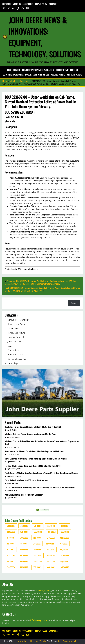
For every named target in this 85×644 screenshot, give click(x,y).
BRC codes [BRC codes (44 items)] (11, 532)
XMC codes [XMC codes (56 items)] (51, 567)
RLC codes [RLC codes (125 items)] (24, 555)
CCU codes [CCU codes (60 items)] (38, 532)
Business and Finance (17, 324)
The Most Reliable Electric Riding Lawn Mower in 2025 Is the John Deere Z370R (33, 466)
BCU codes (22, 269)
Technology (13, 363)
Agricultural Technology (18, 320)
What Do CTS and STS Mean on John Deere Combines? (24, 495)
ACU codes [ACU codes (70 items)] (11, 526)
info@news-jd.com (38, 620)
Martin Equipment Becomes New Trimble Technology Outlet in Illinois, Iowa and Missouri (36, 459)
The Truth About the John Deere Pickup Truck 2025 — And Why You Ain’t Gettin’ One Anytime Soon (40, 488)
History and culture (16, 333)
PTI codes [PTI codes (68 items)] (37, 550)
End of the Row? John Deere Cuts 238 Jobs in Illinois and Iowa (26, 480)
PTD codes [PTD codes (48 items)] (64, 544)
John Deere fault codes (20, 81)
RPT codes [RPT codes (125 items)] (38, 555)
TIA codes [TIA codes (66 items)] (51, 561)
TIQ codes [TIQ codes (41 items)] (64, 561)
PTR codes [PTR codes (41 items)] (11, 555)
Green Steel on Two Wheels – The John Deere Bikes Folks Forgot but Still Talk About (34, 451)
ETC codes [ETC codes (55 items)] (51, 538)
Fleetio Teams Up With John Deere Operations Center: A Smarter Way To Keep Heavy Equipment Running (41, 473)
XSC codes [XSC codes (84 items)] (65, 567)
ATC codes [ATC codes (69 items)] (38, 526)
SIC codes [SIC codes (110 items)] (11, 561)
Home (9, 70)
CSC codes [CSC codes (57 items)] (65, 532)
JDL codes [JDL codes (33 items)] (24, 544)
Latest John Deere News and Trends (30, 641)
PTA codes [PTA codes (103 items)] (50, 544)
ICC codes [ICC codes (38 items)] (11, 544)
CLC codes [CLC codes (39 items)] (52, 532)
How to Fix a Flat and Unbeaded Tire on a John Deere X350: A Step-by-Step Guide (33, 427)
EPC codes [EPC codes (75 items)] (37, 538)
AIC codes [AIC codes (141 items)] (24, 526)
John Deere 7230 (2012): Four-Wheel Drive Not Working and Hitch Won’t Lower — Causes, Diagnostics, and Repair (42, 443)
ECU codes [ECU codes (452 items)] (24, 538)
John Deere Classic (16, 342)
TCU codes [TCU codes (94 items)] (38, 561)
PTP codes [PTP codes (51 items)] (51, 550)
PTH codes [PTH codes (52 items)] (24, 550)
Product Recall (14, 350)
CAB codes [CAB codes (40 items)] (24, 532)
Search (74, 303)
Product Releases (15, 355)
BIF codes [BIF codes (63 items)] (64, 526)
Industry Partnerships (17, 337)
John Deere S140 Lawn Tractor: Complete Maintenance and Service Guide (30, 434)
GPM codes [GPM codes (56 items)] (65, 538)
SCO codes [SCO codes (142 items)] (65, 555)
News (10, 346)
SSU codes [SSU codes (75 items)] (24, 561)
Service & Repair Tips (17, 359)
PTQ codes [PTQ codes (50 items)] (64, 550)
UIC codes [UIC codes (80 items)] (24, 567)
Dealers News (14, 328)
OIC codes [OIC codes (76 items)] (37, 544)
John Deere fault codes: (19, 520)
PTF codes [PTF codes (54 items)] (11, 550)
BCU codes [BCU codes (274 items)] (51, 526)
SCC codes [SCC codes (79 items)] (51, 555)
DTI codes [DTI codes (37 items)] (10, 538)
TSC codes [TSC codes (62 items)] (11, 567)
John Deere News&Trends (70, 641)
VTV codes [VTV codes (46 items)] (37, 567)
